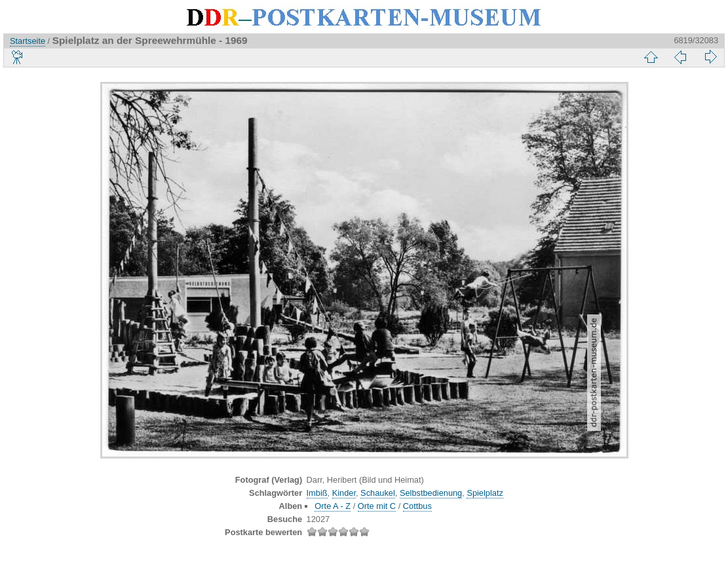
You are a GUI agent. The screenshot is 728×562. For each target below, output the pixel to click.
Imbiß (317, 493)
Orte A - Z (333, 506)
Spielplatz (485, 493)
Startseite (28, 41)
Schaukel (378, 493)
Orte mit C (377, 506)
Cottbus (417, 506)
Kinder (344, 493)
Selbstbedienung (431, 493)
